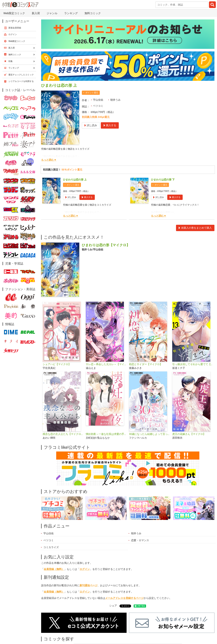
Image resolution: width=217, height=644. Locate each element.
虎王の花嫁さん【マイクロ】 (189, 434)
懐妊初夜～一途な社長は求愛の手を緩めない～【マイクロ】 (106, 434)
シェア (113, 606)
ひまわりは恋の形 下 (163, 180)
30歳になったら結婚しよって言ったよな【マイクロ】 (149, 434)
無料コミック (93, 13)
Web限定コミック (14, 13)
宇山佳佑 (98, 100)
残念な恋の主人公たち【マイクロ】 (63, 434)
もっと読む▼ (49, 160)
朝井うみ (115, 100)
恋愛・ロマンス (140, 540)
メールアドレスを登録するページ (124, 598)
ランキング (71, 13)
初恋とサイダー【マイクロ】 (146, 364)
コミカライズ (51, 547)
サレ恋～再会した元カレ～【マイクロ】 (106, 364)
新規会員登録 (15, 28)
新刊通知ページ (89, 585)
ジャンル (52, 13)
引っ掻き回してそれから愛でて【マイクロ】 (193, 364)
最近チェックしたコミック (21, 75)
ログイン (85, 569)
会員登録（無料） (54, 569)
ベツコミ (98, 106)
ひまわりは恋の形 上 (75, 180)
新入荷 (36, 13)
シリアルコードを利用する (21, 81)
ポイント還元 (92, 93)
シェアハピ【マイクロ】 (57, 364)
